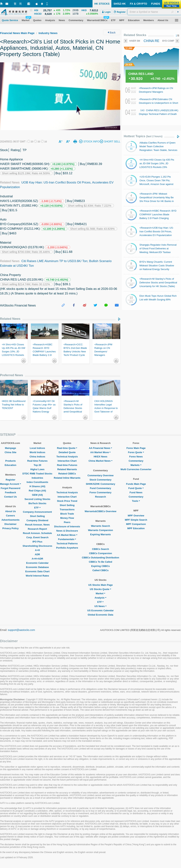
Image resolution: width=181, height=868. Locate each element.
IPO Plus (37, 542)
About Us (11, 511)
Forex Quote (136, 452)
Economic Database (37, 567)
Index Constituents (37, 482)
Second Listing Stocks (37, 499)
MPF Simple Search (136, 520)
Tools (136, 501)
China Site (11, 452)
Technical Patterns (67, 543)
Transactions (67, 509)
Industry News (48, 33)
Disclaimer (11, 524)
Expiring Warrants (100, 534)
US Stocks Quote (100, 589)
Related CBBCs (67, 474)
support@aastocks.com (22, 630)
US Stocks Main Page (100, 585)
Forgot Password (11, 488)
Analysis (100, 598)
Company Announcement (37, 512)
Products (11, 461)
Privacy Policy (11, 528)
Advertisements (11, 520)
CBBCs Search (100, 549)
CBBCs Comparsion (100, 553)
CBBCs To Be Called (100, 562)
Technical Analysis (67, 457)
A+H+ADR (37, 559)
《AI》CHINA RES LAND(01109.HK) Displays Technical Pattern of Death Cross (159, 114)
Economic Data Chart (37, 571)
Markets (136, 465)
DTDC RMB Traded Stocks (37, 474)
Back (112, 33)
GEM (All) (37, 495)
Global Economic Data (100, 615)
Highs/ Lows (37, 469)
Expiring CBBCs (100, 566)
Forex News (136, 457)
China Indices (37, 457)
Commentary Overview (101, 475)
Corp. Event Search (37, 537)
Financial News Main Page (17, 33)
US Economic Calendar (101, 610)
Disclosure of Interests (67, 526)
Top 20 (37, 465)
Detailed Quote (67, 452)
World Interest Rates (37, 576)
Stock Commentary (100, 480)
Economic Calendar (37, 563)
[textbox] (154, 12)
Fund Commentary (101, 488)
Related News (10, 319)
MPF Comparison (136, 524)
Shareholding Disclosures (37, 546)
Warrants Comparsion (100, 530)
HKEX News (100, 457)
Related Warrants (67, 469)
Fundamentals (67, 539)
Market (100, 593)
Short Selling (37, 516)
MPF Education (136, 528)
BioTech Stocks (37, 503)
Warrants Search (101, 526)
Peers (67, 522)
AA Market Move (67, 535)
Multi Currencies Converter (136, 469)
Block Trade (67, 514)
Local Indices (37, 448)
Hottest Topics (143, 136)
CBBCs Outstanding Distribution (100, 558)
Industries (37, 478)
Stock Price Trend (67, 501)
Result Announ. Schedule (37, 533)
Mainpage (11, 448)
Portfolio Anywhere (67, 548)
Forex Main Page (136, 448)
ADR (37, 554)
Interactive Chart (67, 461)
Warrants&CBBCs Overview (100, 511)
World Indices (37, 452)
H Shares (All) (37, 486)
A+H (37, 550)
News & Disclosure (67, 531)
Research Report (37, 529)
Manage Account (11, 484)
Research (101, 497)
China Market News (100, 461)
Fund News (136, 492)
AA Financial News (100, 448)
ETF (37, 508)
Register (11, 480)
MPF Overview (136, 516)
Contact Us (10, 497)
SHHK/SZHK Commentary (101, 484)
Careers (11, 516)
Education (10, 465)
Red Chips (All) (37, 491)
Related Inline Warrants (67, 478)
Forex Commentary (100, 492)
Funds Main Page (136, 484)
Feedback (11, 492)
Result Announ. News (37, 525)
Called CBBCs (100, 570)
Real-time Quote (67, 448)
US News (100, 606)
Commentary (136, 461)
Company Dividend (37, 520)
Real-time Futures (37, 461)
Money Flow (67, 518)
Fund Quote (136, 488)
